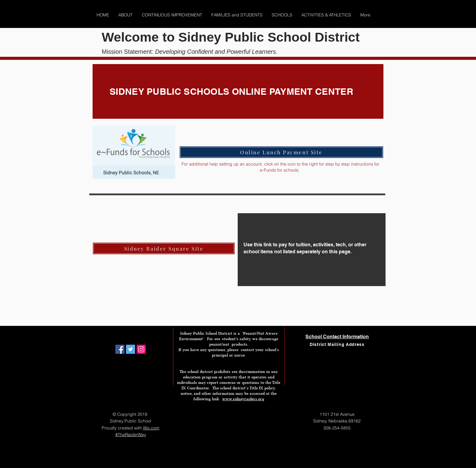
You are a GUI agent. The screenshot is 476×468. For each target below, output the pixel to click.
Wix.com (151, 428)
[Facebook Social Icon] (120, 349)
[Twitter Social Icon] (131, 349)
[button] (126, 15)
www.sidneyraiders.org (243, 399)
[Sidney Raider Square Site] (164, 248)
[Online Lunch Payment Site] (281, 152)
